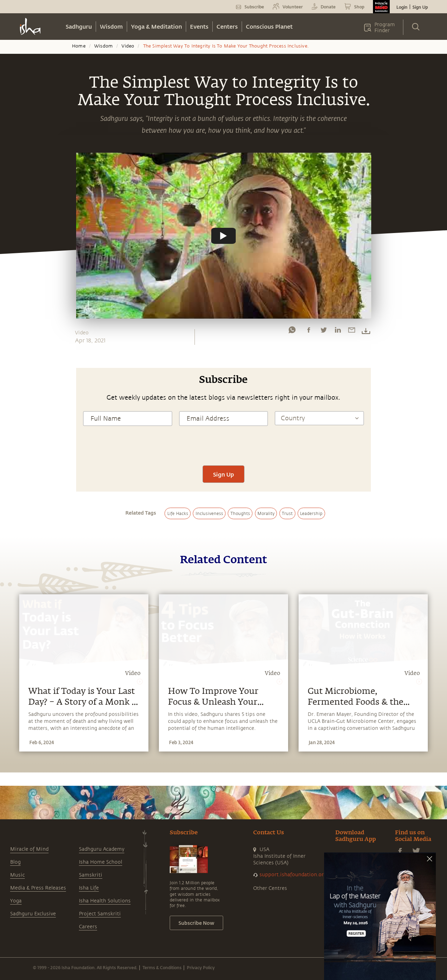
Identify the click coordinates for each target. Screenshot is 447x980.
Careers (88, 927)
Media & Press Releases (38, 888)
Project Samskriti (100, 914)
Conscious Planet (269, 26)
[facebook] (309, 332)
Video (128, 46)
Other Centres (270, 888)
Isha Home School (101, 862)
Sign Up (420, 7)
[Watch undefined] (223, 235)
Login (402, 7)
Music (17, 875)
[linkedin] (338, 332)
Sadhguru (79, 26)
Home (79, 46)
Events (199, 26)
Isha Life (89, 888)
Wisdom (111, 26)
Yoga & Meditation (156, 26)
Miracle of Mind (29, 849)
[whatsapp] (292, 332)
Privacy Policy (201, 967)
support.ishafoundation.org (293, 875)
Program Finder (385, 28)
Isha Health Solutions (105, 901)
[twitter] (323, 332)
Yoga (16, 901)
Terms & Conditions (162, 967)
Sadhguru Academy (102, 849)
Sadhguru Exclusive (33, 914)
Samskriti (91, 875)
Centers (227, 26)
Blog (15, 862)
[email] (352, 332)
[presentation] (223, 445)
